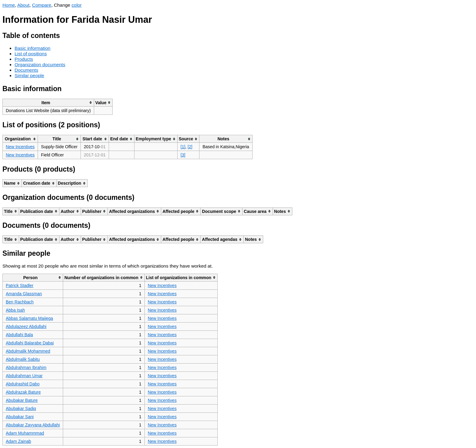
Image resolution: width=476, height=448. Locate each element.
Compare (42, 5)
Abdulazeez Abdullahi (26, 327)
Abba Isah (15, 310)
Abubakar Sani (20, 417)
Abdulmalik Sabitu (23, 359)
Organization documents (40, 65)
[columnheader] (48, 103)
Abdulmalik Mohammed (28, 351)
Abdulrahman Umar (24, 376)
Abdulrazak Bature (23, 392)
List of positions (31, 54)
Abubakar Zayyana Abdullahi (33, 425)
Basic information (32, 48)
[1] (183, 147)
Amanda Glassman (24, 294)
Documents (26, 70)
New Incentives (20, 147)
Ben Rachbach (20, 302)
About (23, 5)
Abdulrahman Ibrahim (26, 368)
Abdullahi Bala (19, 335)
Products (24, 59)
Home (9, 5)
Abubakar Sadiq (21, 409)
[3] (183, 155)
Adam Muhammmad (25, 433)
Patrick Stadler (20, 286)
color (77, 5)
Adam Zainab (18, 441)
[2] (190, 147)
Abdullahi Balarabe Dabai (30, 343)
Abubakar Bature (22, 400)
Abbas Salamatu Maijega (29, 318)
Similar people (29, 75)
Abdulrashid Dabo (23, 384)
